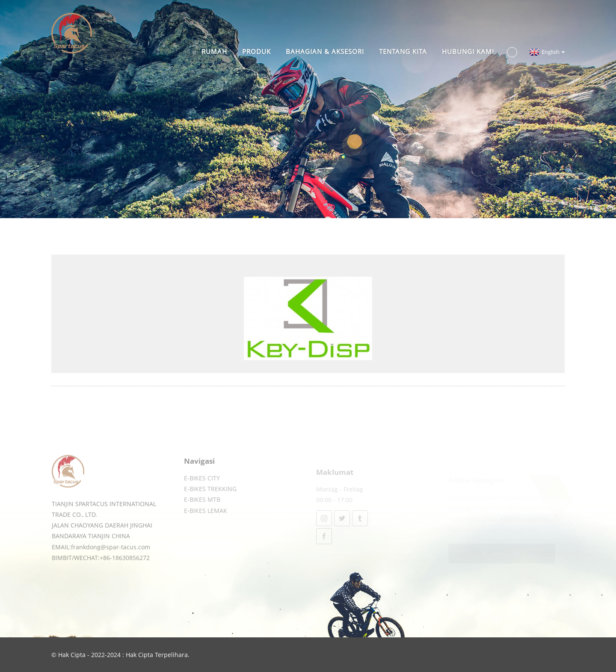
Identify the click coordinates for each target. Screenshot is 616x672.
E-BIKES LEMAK (206, 520)
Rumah (214, 51)
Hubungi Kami (468, 51)
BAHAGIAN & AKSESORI (325, 51)
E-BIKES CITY (202, 488)
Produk (256, 51)
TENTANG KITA (403, 51)
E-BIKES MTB (202, 510)
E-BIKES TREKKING (210, 499)
